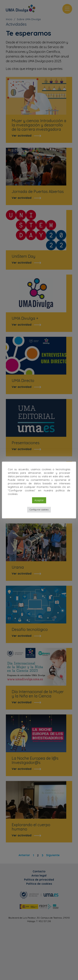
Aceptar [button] (39, 500)
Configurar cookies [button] (39, 510)
